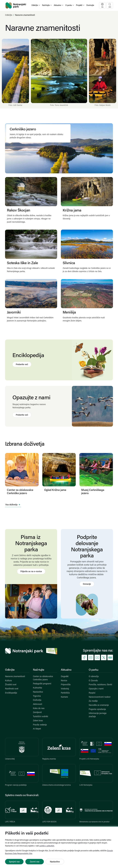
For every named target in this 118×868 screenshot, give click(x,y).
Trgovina (37, 696)
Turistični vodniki (41, 717)
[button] (36, 5)
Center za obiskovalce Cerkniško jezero (43, 678)
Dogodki (65, 677)
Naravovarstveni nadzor (100, 697)
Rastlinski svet (12, 689)
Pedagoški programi (42, 684)
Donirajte (90, 5)
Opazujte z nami (96, 689)
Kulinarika (38, 688)
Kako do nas (39, 708)
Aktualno (66, 670)
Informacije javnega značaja (98, 715)
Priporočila (66, 685)
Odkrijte (9, 15)
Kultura (8, 681)
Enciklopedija (11, 693)
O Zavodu (93, 681)
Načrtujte (39, 670)
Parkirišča (65, 693)
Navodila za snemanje (99, 705)
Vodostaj (65, 689)
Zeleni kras (38, 721)
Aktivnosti (38, 704)
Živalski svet (11, 685)
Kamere (64, 697)
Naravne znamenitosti (15, 677)
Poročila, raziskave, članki (100, 685)
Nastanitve (38, 692)
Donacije (87, 584)
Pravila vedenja (40, 725)
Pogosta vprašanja (97, 709)
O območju (94, 677)
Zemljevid (37, 712)
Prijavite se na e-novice (31, 572)
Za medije (93, 701)
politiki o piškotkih (47, 846)
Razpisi (92, 693)
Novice (64, 681)
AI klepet (37, 729)
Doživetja (37, 700)
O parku (93, 670)
